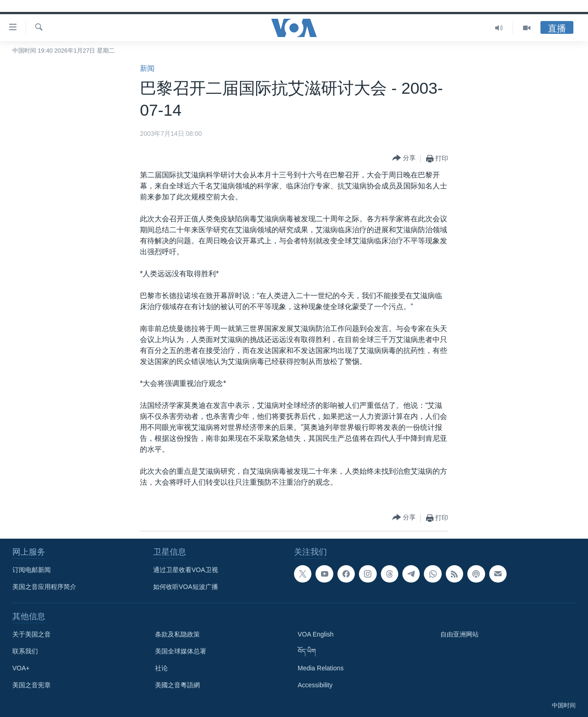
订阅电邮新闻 (32, 570)
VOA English (316, 634)
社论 (161, 668)
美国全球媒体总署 (181, 651)
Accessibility (315, 685)
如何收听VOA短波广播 (186, 587)
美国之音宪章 (32, 685)
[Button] (404, 158)
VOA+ (21, 668)
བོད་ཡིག (307, 651)
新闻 (147, 68)
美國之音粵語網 (177, 685)
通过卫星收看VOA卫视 (186, 570)
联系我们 (25, 651)
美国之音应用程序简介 (44, 587)
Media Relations (321, 668)
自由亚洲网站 (460, 634)
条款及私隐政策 (177, 634)
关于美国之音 (32, 634)
